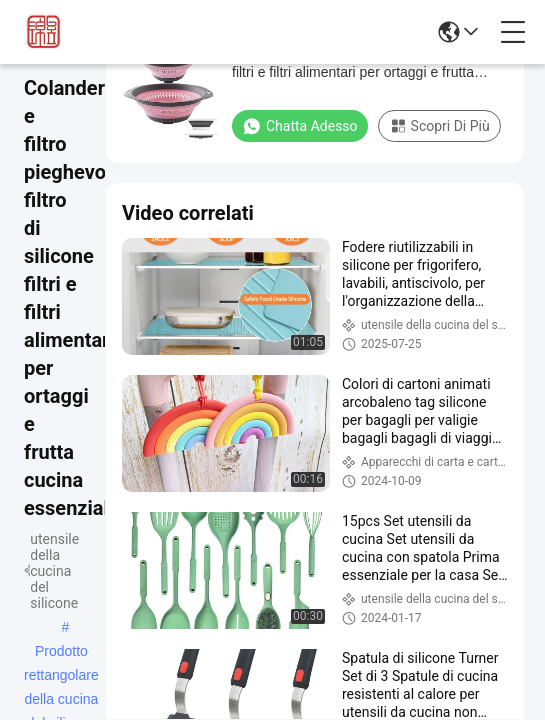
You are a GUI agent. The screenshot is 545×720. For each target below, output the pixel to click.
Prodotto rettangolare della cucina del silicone (61, 653)
